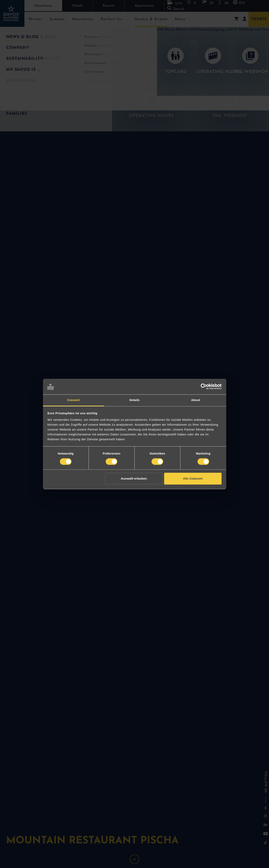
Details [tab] (135, 400)
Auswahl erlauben (134, 478)
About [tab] (196, 400)
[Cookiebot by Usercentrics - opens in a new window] (204, 387)
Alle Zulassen (193, 478)
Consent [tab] (73, 400)
